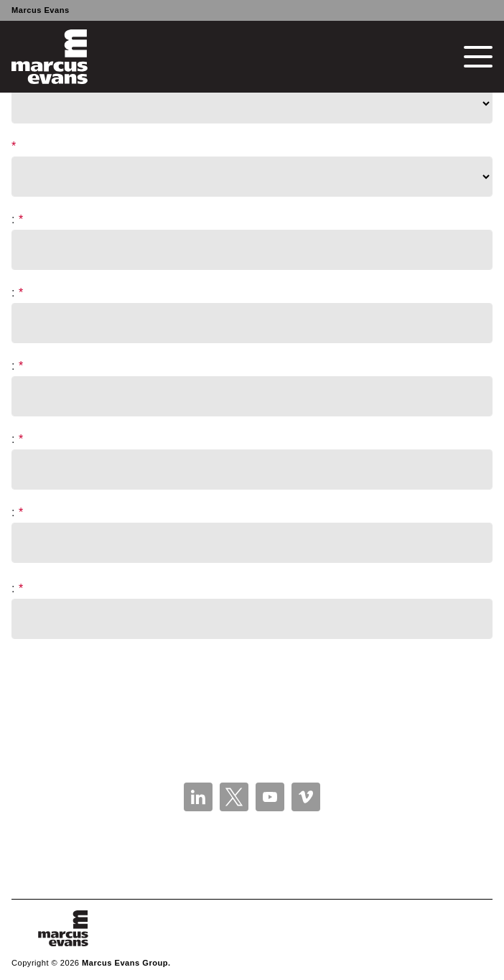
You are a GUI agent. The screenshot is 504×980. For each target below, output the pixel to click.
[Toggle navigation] (478, 57)
